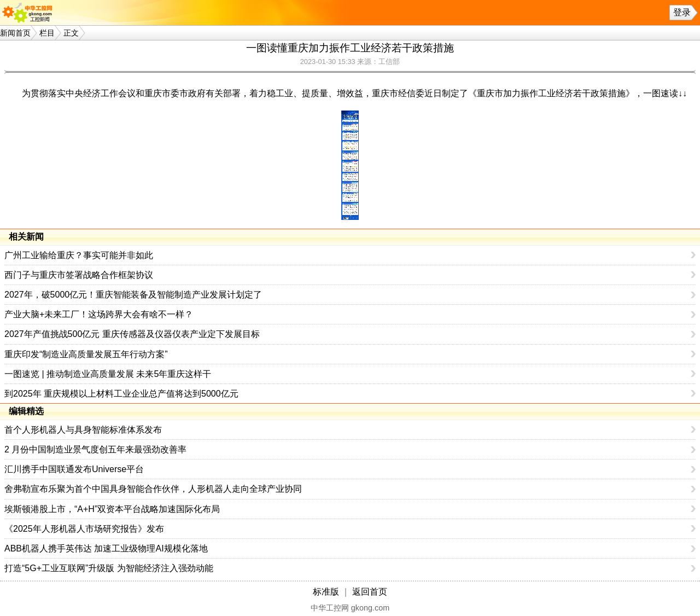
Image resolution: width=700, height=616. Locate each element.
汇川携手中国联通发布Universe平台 (74, 469)
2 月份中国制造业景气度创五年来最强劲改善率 (95, 449)
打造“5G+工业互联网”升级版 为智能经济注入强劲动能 (109, 568)
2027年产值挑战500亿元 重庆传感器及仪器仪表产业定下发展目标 (132, 334)
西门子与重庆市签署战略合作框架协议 (79, 275)
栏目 (47, 33)
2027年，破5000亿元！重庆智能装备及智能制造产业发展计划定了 (133, 295)
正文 (71, 33)
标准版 (326, 592)
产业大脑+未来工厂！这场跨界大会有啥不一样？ (99, 314)
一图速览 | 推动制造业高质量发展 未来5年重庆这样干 (108, 374)
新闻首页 (15, 33)
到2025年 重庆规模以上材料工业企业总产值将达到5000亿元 (121, 394)
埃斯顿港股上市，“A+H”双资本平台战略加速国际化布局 (112, 509)
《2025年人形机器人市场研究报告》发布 (84, 529)
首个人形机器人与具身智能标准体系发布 (83, 430)
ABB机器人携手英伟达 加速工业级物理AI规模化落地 (106, 548)
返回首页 (370, 592)
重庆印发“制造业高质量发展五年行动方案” (86, 354)
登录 (682, 12)
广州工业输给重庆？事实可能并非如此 (79, 255)
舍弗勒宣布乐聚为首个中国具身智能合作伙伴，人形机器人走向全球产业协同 (153, 489)
